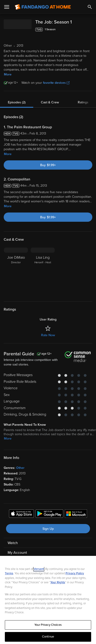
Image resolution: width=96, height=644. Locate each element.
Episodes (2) (17, 102)
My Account (17, 553)
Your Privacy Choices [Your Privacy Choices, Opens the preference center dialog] (48, 625)
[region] (48, 600)
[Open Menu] (7, 7)
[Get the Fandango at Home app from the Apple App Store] (21, 514)
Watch (13, 543)
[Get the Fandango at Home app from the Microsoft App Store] (76, 514)
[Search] (90, 7)
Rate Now (48, 335)
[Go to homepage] (43, 7)
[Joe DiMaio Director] (16, 272)
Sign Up (48, 529)
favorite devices (56, 83)
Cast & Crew (50, 102)
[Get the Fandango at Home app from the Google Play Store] (49, 514)
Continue (48, 637)
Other (20, 468)
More (8, 74)
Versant (39, 569)
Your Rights (58, 582)
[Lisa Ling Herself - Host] (43, 272)
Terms (9, 573)
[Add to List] (90, 30)
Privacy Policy (75, 573)
